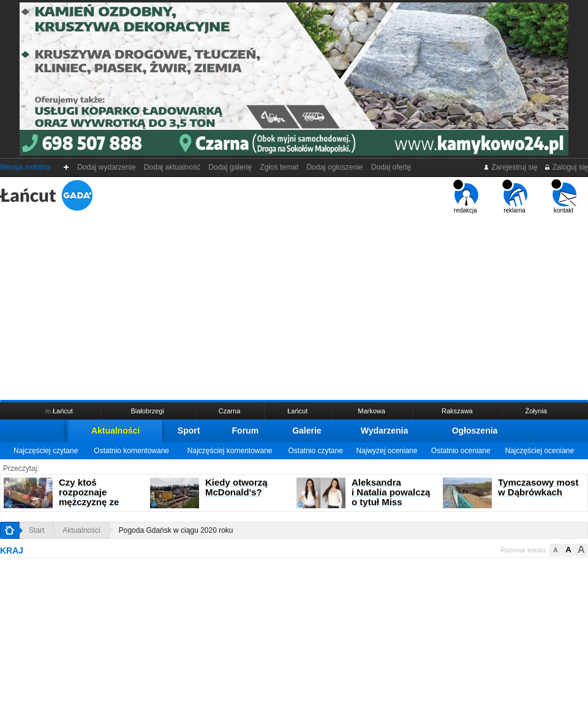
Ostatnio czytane (315, 451)
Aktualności (115, 430)
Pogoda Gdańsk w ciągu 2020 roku (176, 530)
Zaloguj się (566, 167)
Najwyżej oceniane (386, 451)
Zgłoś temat (279, 167)
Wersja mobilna (25, 167)
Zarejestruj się (511, 167)
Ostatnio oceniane (461, 451)
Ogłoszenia (475, 430)
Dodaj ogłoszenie (335, 167)
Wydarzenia (385, 430)
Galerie (307, 430)
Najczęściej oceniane (539, 451)
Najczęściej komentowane (230, 451)
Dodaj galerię (230, 167)
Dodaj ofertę (391, 167)
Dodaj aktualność (172, 167)
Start (36, 530)
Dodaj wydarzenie (107, 167)
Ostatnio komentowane (131, 451)
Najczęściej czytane (46, 451)
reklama (515, 197)
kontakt (564, 197)
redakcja (466, 197)
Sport (189, 430)
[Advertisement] (294, 306)
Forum (246, 430)
